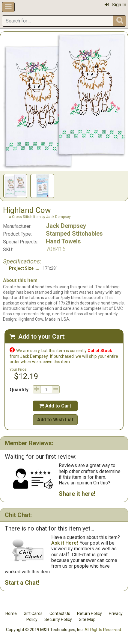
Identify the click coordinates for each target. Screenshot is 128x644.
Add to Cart (55, 406)
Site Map (87, 619)
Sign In (115, 5)
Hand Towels (63, 241)
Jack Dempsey (66, 226)
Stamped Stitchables (74, 234)
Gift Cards (33, 613)
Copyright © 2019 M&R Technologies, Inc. (45, 630)
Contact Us (60, 613)
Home (11, 613)
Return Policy (89, 613)
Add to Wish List (55, 420)
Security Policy (58, 619)
